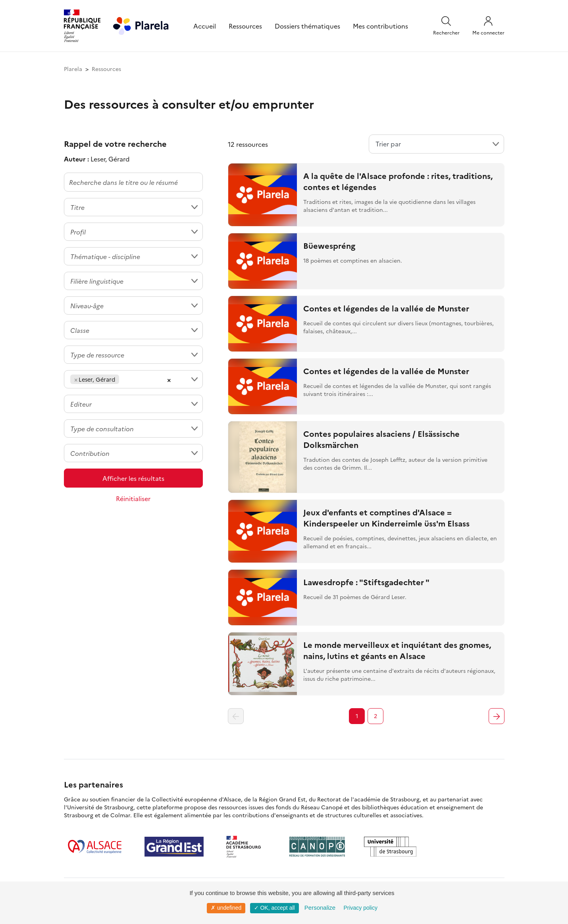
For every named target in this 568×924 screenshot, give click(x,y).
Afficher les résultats (133, 478)
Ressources (245, 26)
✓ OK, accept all (274, 908)
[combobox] (133, 207)
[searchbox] (123, 379)
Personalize (320, 908)
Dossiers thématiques (307, 26)
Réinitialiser (133, 498)
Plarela (73, 69)
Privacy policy (360, 908)
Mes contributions (380, 26)
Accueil (205, 26)
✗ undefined (226, 908)
